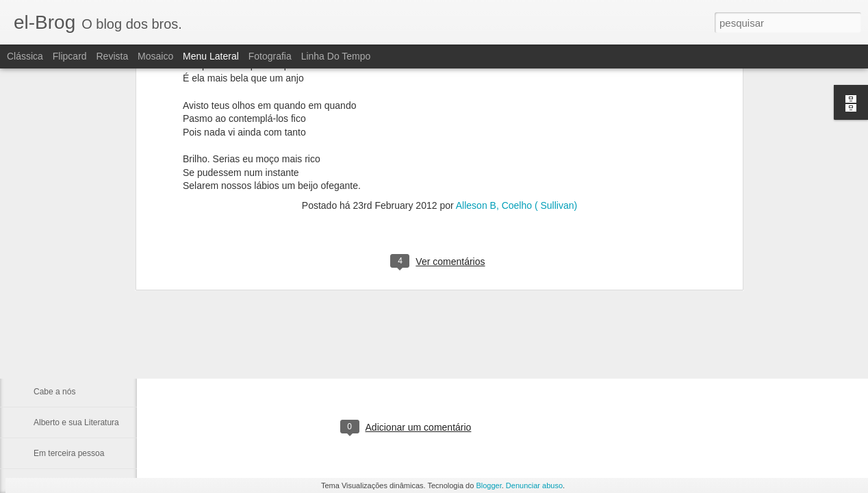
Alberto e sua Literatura (76, 422)
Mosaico (155, 56)
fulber (482, 371)
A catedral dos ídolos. (73, 361)
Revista (112, 56)
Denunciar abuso (534, 485)
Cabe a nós (54, 392)
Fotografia (270, 56)
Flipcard (70, 56)
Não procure (56, 299)
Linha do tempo (336, 56)
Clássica (25, 56)
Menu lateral (211, 56)
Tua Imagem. (58, 330)
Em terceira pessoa (69, 453)
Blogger (488, 485)
